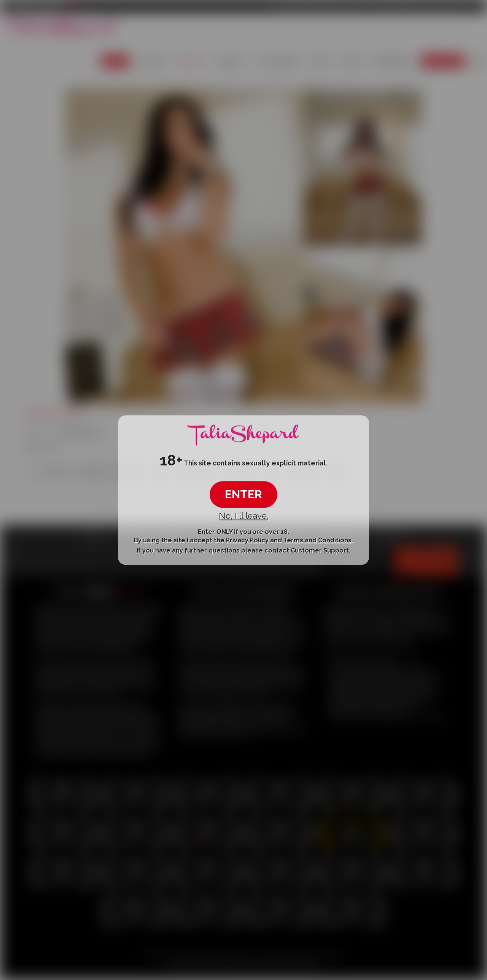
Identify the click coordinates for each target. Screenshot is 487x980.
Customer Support (320, 551)
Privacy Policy (247, 540)
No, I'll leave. (243, 516)
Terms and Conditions (318, 540)
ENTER (243, 495)
